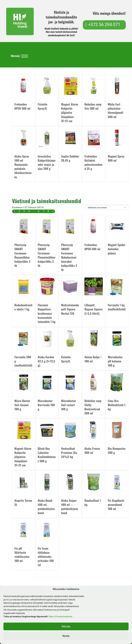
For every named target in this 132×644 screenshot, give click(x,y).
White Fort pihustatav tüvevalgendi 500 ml (115, 110)
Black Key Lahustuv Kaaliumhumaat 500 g (47, 455)
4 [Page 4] (29, 211)
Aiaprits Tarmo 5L (23, 503)
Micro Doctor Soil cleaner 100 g (22, 405)
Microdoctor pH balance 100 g (115, 361)
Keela (66, 636)
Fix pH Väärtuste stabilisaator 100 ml (22, 555)
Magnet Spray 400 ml (116, 158)
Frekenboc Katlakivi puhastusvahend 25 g (93, 162)
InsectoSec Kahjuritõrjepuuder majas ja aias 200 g (47, 162)
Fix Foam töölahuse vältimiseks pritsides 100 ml (46, 557)
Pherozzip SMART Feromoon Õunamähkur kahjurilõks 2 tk (22, 255)
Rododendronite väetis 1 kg (23, 307)
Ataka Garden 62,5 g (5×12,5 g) (46, 361)
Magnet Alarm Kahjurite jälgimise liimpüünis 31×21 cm (70, 112)
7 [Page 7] (43, 211)
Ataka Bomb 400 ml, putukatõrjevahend (46, 507)
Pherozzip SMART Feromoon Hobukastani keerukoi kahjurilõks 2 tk (69, 257)
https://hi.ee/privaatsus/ (61, 616)
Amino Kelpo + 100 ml (93, 359)
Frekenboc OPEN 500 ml (22, 106)
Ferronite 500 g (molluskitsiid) (23, 361)
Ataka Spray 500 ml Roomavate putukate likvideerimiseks (23, 167)
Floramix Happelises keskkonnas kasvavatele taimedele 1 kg (47, 313)
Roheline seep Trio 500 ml (93, 106)
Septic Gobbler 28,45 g (70, 158)
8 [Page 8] (48, 211)
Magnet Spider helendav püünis (117, 249)
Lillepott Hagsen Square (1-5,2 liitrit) (93, 309)
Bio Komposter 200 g (117, 451)
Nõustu (66, 626)
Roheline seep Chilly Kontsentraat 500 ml (93, 407)
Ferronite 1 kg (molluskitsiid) (117, 307)
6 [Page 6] (39, 211)
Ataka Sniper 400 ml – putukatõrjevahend (69, 507)
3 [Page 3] (24, 211)
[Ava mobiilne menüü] (25, 56)
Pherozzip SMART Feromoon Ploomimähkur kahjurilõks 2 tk (47, 255)
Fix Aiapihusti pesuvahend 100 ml (116, 505)
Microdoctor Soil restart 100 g (68, 405)
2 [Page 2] (19, 211)
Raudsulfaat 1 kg (93, 503)
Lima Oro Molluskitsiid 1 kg (117, 405)
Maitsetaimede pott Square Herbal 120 (70, 309)
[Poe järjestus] (107, 208)
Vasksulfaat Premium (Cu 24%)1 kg (69, 453)
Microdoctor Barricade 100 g (46, 405)
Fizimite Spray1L (43, 106)
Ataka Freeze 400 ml (92, 451)
